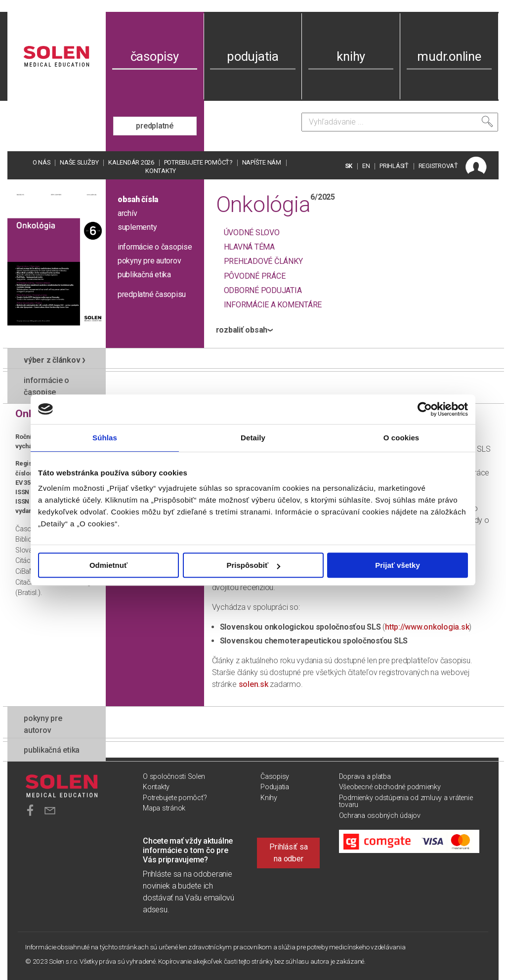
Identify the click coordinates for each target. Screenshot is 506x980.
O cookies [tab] (401, 438)
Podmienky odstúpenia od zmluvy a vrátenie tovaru (406, 801)
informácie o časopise (155, 247)
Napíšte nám (262, 162)
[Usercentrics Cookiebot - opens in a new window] (425, 409)
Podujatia (275, 787)
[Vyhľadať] (487, 122)
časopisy (155, 56)
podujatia (253, 56)
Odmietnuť (108, 565)
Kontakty (161, 171)
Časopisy (275, 777)
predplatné (155, 126)
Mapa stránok (164, 808)
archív (127, 213)
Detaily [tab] (253, 438)
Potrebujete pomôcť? (198, 162)
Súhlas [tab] (105, 438)
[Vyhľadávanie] (400, 122)
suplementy (137, 227)
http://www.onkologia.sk (427, 627)
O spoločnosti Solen (174, 777)
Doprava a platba (365, 777)
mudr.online (449, 56)
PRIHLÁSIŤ (394, 166)
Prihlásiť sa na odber (288, 853)
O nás (42, 162)
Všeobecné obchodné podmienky (390, 787)
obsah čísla (138, 199)
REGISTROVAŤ (438, 166)
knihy (351, 56)
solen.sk (253, 684)
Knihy (269, 798)
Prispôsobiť (253, 565)
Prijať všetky (398, 565)
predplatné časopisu (152, 294)
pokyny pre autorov (149, 261)
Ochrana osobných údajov (380, 816)
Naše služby (79, 162)
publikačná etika (144, 275)
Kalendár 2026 (131, 162)
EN (366, 166)
